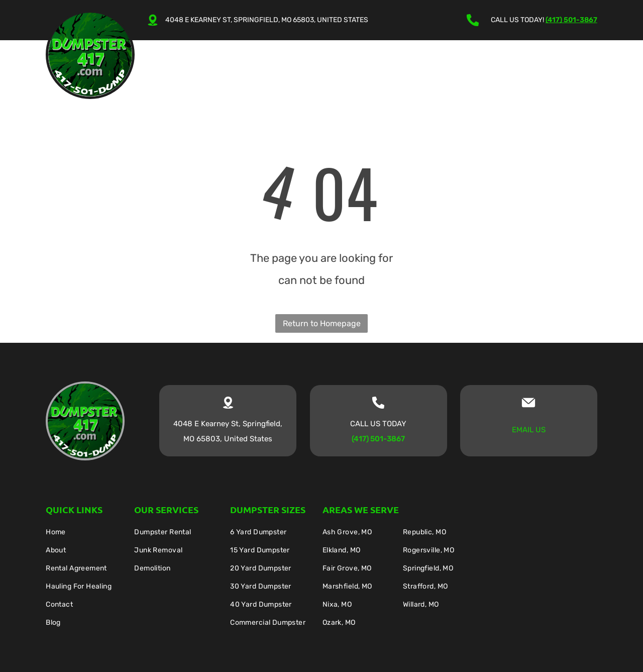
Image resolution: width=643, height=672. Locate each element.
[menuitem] (192, 69)
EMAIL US (529, 430)
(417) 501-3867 (571, 20)
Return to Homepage (322, 323)
